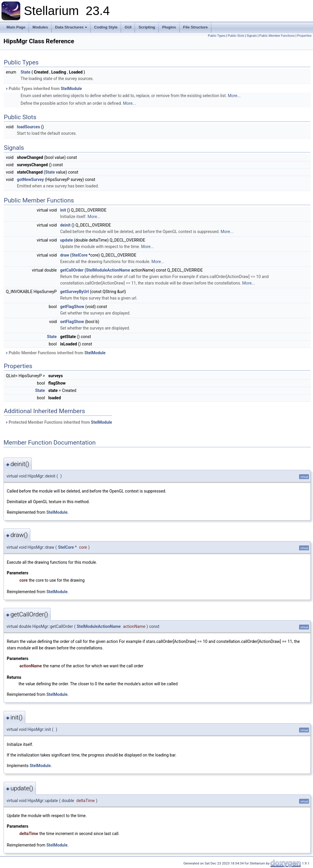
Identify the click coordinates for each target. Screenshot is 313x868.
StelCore (80, 255)
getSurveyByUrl (74, 292)
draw (65, 255)
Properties (304, 36)
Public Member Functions (277, 36)
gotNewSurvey (30, 179)
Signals (252, 36)
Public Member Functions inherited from (55, 353)
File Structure (196, 27)
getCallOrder (72, 270)
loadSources (28, 127)
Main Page (16, 27)
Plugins (169, 27)
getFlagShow (72, 307)
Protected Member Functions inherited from (59, 422)
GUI (128, 27)
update (66, 240)
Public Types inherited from (43, 89)
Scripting (147, 27)
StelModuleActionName (108, 270)
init (63, 210)
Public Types (217, 36)
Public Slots (236, 36)
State (25, 72)
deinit (65, 225)
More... (234, 96)
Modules (40, 27)
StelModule (71, 89)
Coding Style (106, 27)
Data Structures (71, 27)
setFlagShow (72, 322)
